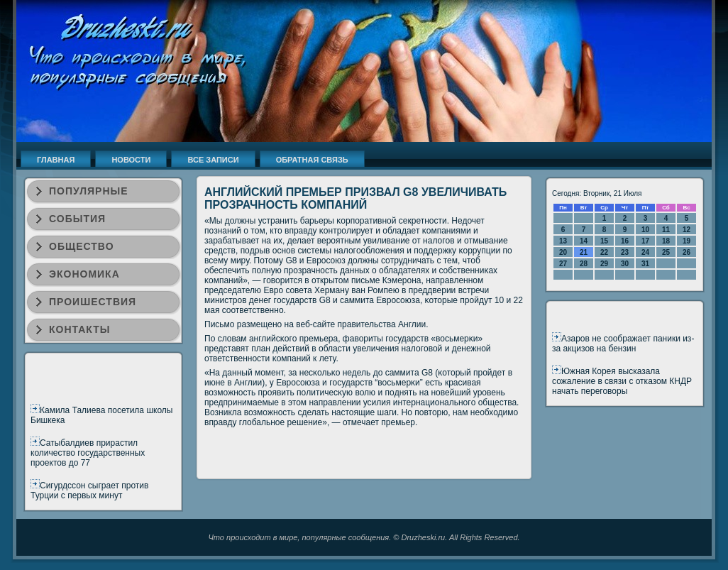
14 (584, 241)
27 (563, 264)
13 (563, 241)
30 (625, 264)
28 (584, 264)
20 (563, 252)
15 (604, 241)
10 (645, 230)
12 (686, 230)
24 (645, 252)
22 (604, 252)
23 (625, 252)
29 (604, 264)
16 (625, 241)
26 (686, 252)
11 (666, 230)
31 (645, 264)
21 (584, 252)
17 (645, 241)
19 (686, 241)
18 (666, 241)
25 (666, 252)
